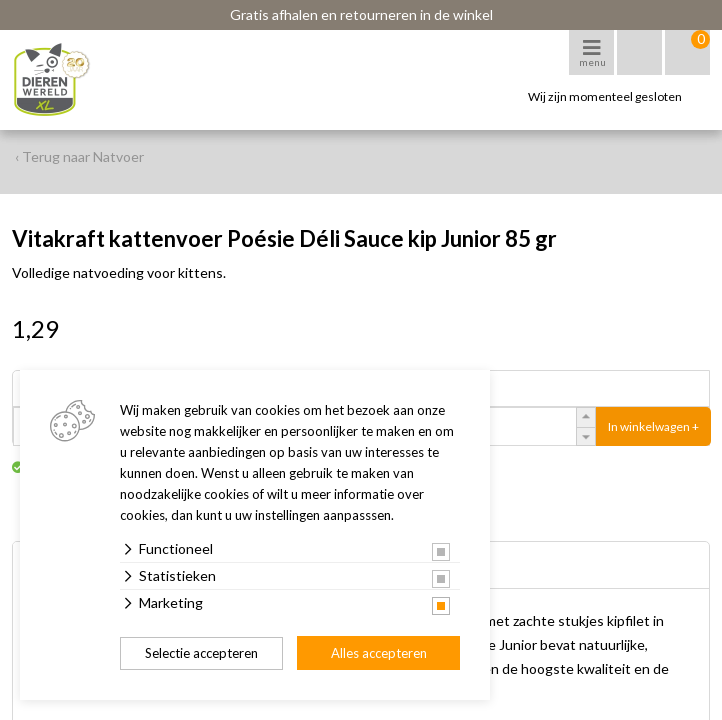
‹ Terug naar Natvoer (79, 156)
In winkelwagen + (653, 426)
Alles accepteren (379, 653)
